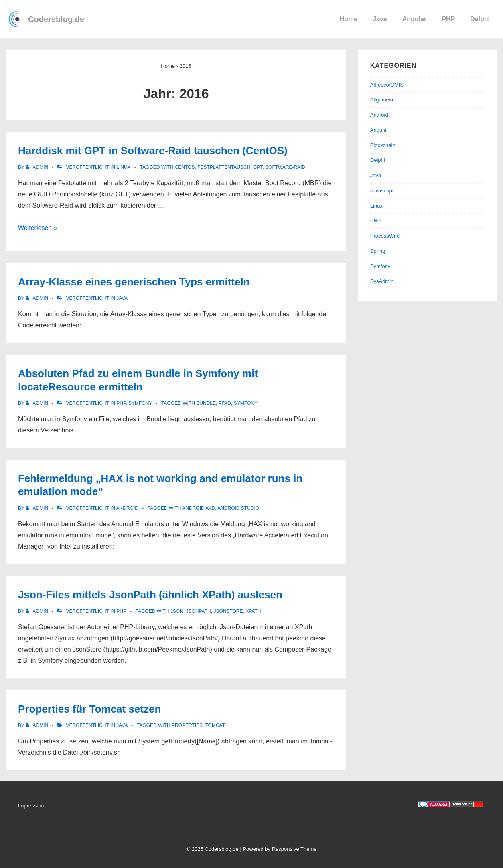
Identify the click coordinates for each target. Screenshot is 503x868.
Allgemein (382, 100)
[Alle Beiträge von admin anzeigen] (38, 167)
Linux (123, 167)
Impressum (31, 806)
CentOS (185, 167)
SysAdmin (382, 281)
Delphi (480, 19)
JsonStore (228, 611)
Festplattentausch (224, 167)
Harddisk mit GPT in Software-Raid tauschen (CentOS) (153, 151)
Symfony (140, 403)
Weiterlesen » (38, 228)
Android (127, 508)
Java (380, 19)
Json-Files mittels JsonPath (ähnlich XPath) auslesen (150, 595)
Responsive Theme (294, 849)
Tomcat (215, 725)
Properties (187, 725)
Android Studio (238, 508)
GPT (258, 167)
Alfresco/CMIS (387, 85)
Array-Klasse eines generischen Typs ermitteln (134, 282)
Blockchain (383, 145)
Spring (378, 251)
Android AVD (199, 508)
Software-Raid (285, 167)
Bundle (206, 403)
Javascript (382, 191)
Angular (414, 19)
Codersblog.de (56, 19)
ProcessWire (385, 236)
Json (177, 611)
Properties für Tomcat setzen (89, 709)
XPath (253, 611)
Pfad (225, 403)
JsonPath (198, 611)
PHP (448, 19)
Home (349, 19)
